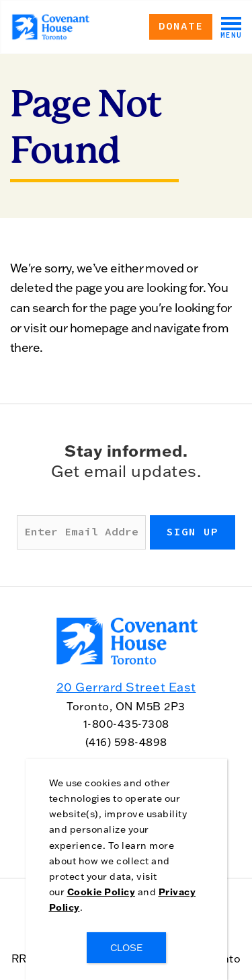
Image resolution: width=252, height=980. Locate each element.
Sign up (193, 532)
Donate (181, 26)
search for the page (84, 308)
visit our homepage (76, 328)
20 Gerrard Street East (126, 687)
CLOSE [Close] (126, 948)
